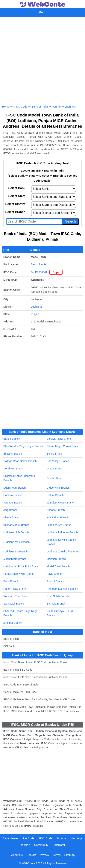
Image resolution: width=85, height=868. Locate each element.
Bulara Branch (55, 454)
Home (6, 107)
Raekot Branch (55, 581)
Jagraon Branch (13, 503)
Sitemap (70, 855)
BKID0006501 (39, 272)
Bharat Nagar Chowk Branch (63, 446)
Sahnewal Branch (14, 604)
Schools (62, 838)
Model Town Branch (58, 566)
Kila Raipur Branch (58, 517)
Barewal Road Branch (59, 439)
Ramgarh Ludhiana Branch (62, 589)
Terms (57, 855)
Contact (31, 855)
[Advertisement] (42, 60)
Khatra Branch (12, 517)
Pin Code (28, 838)
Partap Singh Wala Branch (19, 574)
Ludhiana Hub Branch (16, 532)
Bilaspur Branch (13, 454)
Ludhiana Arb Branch (59, 525)
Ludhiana (70, 107)
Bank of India (40, 107)
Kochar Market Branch (16, 525)
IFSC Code (20, 107)
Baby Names (10, 838)
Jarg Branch (10, 510)
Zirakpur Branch (13, 623)
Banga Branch (12, 439)
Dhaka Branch (55, 469)
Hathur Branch (55, 495)
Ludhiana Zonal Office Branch (64, 552)
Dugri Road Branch (15, 488)
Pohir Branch (11, 581)
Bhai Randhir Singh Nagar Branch (23, 446)
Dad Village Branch (58, 461)
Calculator (59, 845)
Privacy (44, 855)
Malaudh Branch (56, 559)
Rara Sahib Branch (58, 596)
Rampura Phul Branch (16, 596)
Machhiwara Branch (15, 559)
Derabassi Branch (14, 469)
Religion (25, 845)
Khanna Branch (56, 510)
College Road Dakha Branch (20, 461)
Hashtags (76, 838)
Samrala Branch (56, 604)
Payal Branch (54, 574)
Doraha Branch (55, 478)
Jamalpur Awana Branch (61, 503)
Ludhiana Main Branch (16, 542)
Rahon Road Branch (15, 589)
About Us (17, 855)
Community (41, 845)
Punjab (56, 107)
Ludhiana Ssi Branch (15, 552)
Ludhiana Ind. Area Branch (62, 532)
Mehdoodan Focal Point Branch (22, 566)
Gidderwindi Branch (58, 488)
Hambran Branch (13, 495)
